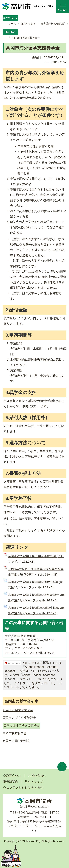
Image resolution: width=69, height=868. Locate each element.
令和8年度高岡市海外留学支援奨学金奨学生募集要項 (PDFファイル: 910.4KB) (36, 572)
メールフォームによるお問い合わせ (29, 653)
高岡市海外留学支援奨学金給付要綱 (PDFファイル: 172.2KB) (36, 559)
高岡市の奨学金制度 (21, 701)
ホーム (12, 24)
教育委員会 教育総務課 (53, 24)
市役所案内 (11, 782)
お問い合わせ (37, 776)
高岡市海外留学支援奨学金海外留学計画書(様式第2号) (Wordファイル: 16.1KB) (36, 598)
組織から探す (28, 24)
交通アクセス (12, 776)
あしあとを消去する (38, 38)
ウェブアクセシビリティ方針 (23, 788)
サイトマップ (34, 782)
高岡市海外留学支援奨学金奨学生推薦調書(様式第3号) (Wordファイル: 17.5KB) (36, 611)
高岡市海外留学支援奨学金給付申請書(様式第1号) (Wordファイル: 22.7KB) (35, 585)
